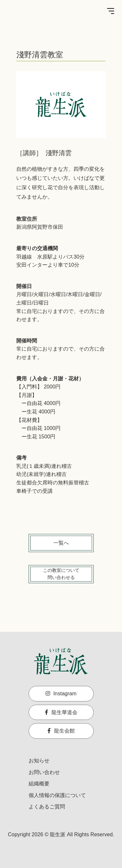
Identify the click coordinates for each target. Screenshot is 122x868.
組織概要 (39, 784)
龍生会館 (61, 731)
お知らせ (39, 761)
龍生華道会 (61, 712)
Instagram (61, 694)
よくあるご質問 (47, 807)
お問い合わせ (44, 772)
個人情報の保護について (57, 795)
